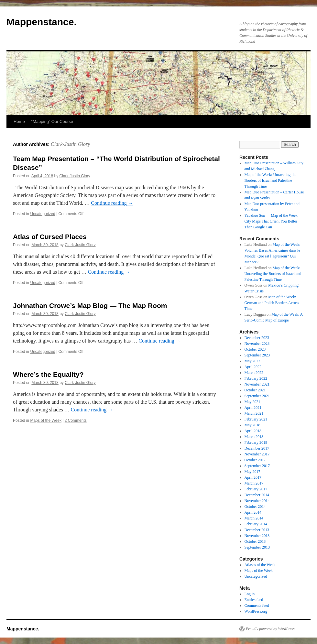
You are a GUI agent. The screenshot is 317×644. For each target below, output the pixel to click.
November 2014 (257, 501)
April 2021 (253, 408)
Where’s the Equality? (48, 374)
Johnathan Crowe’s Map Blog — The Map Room (90, 306)
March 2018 (254, 437)
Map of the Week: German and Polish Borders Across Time (272, 303)
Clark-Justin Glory (70, 144)
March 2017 (254, 483)
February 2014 (256, 524)
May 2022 (252, 361)
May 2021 (252, 402)
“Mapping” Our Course (52, 121)
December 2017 (257, 448)
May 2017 (252, 472)
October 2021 (255, 390)
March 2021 (254, 413)
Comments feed (257, 606)
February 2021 (256, 419)
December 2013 (257, 530)
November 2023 (257, 344)
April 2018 (253, 431)
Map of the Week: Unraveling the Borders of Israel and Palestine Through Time (270, 180)
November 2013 (257, 536)
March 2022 (254, 373)
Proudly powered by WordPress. (271, 629)
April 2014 (253, 512)
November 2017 (257, 454)
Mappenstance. (42, 22)
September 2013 (257, 547)
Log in (250, 594)
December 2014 (257, 495)
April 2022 (253, 367)
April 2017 (253, 477)
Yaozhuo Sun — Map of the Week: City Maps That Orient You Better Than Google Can (272, 221)
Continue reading (112, 203)
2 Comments (76, 420)
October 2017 (255, 460)
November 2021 (257, 384)
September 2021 (257, 396)
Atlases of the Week (260, 565)
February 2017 (256, 489)
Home (19, 121)
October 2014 (255, 507)
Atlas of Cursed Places (50, 237)
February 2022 (256, 378)
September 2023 (257, 355)
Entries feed (254, 600)
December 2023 (257, 338)
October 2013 (255, 541)
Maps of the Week (46, 420)
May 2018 (252, 425)
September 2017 (257, 466)
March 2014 (254, 518)
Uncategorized (43, 214)
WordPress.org (256, 611)
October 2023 (255, 349)
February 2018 (256, 442)
